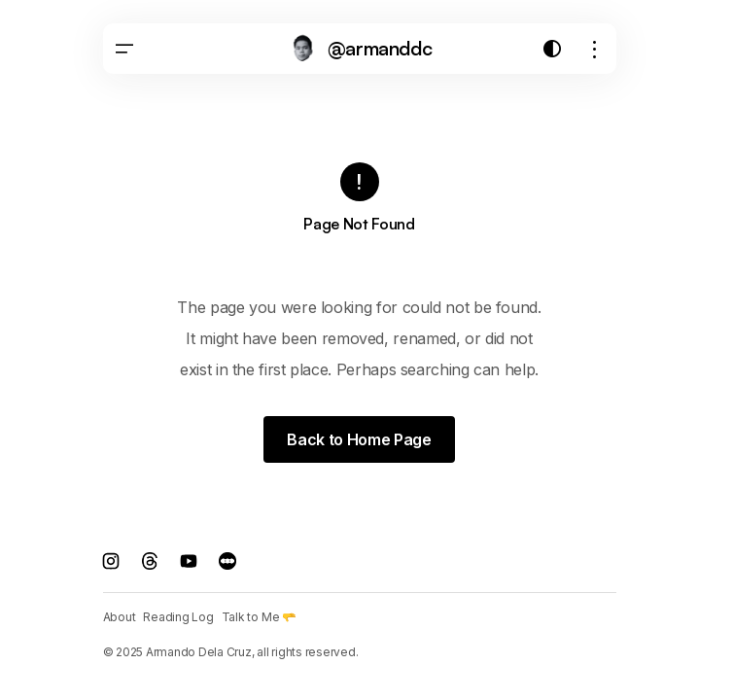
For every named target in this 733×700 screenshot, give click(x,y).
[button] (124, 49)
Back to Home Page (359, 439)
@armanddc (380, 49)
